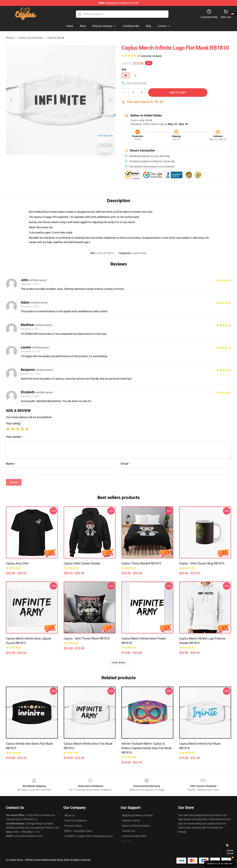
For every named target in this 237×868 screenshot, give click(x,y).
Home (10, 38)
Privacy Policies (73, 826)
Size (124, 69)
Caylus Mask (56, 38)
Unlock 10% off (230, 852)
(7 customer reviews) (150, 56)
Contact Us (128, 831)
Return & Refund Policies (136, 826)
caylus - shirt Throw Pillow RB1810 (87, 639)
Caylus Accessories (31, 38)
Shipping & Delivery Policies (137, 815)
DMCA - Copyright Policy (78, 831)
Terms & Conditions (76, 821)
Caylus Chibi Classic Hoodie (82, 563)
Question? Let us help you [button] (220, 864)
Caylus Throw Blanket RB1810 (141, 563)
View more (119, 663)
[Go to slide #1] (51, 164)
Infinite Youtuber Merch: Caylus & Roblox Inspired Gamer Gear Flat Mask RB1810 (147, 748)
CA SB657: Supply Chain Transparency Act (89, 836)
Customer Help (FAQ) (134, 836)
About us (70, 815)
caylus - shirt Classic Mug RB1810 (202, 563)
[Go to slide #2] (70, 164)
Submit (14, 482)
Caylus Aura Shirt (17, 563)
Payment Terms (131, 821)
